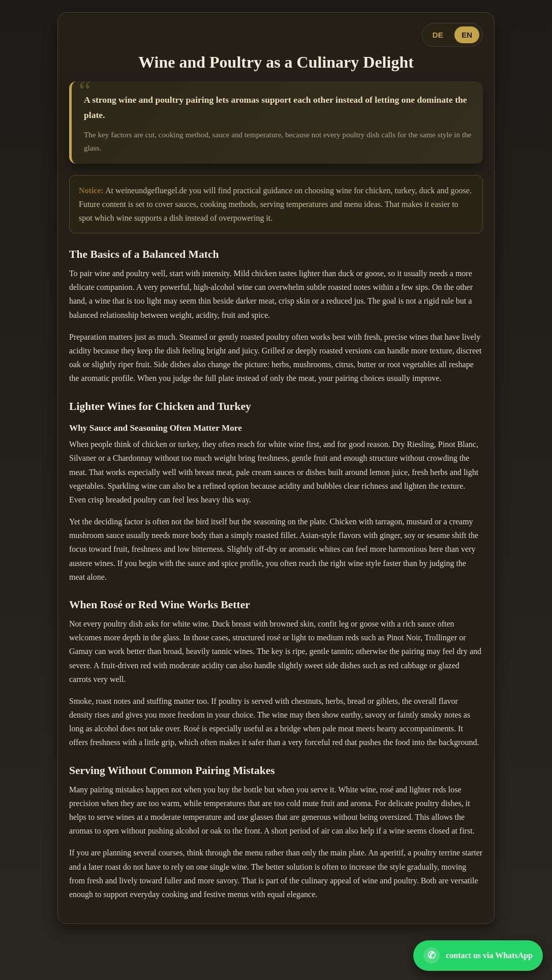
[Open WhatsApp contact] (478, 956)
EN (467, 35)
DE (438, 35)
